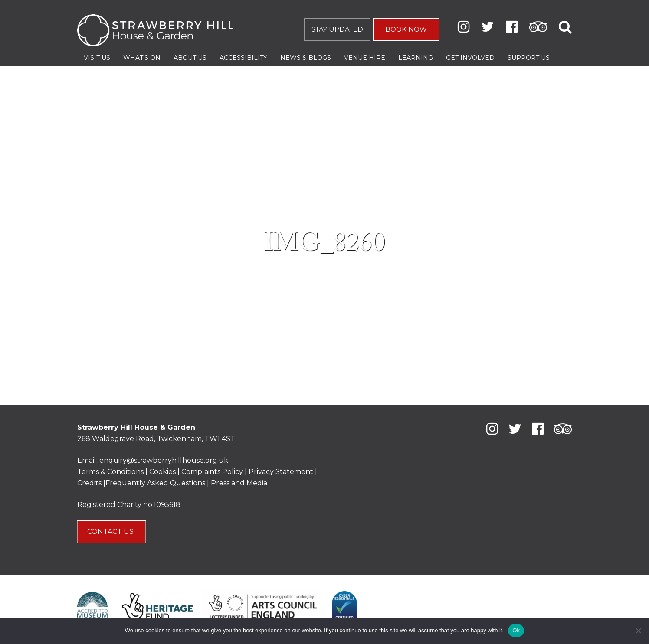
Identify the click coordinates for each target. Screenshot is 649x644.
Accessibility (243, 58)
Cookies (163, 472)
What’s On (142, 58)
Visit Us (97, 58)
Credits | (91, 483)
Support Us (529, 58)
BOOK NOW (406, 29)
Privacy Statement (281, 472)
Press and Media (239, 483)
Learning (416, 58)
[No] (638, 631)
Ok (516, 630)
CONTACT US (111, 531)
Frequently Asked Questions (155, 483)
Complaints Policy (212, 472)
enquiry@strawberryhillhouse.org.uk (164, 460)
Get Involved (470, 58)
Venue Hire (365, 58)
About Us (190, 58)
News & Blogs (306, 58)
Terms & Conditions (110, 472)
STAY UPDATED (337, 29)
